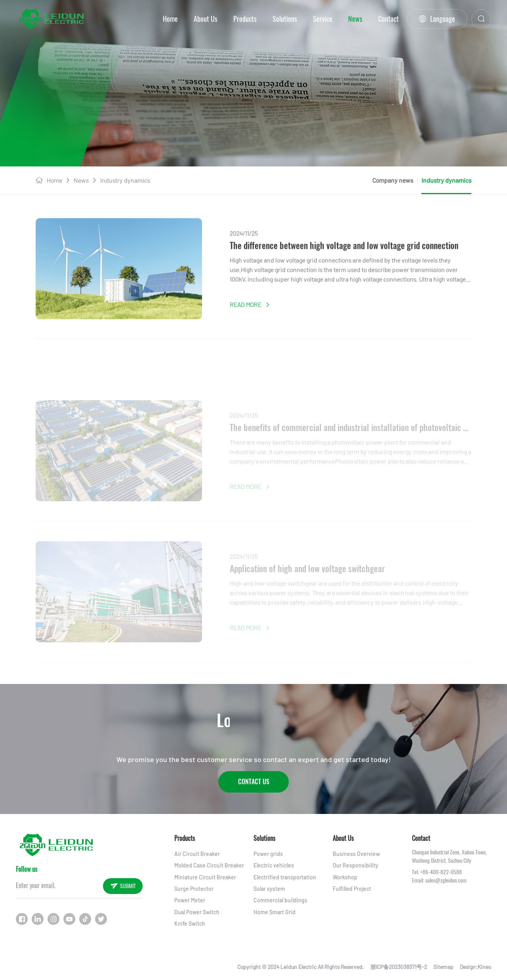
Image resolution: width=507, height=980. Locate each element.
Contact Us (254, 782)
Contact (389, 19)
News (355, 19)
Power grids (268, 854)
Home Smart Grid (274, 912)
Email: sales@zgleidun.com (439, 880)
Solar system (269, 889)
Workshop (345, 877)
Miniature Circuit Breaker (205, 877)
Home (170, 19)
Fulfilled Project (352, 889)
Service (323, 19)
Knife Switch (190, 924)
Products (245, 19)
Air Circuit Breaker (197, 854)
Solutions (285, 19)
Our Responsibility (355, 865)
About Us (206, 19)
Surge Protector (194, 889)
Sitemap (443, 967)
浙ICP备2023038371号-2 (399, 967)
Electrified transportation (285, 877)
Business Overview (356, 854)
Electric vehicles (274, 865)
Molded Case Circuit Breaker (209, 865)
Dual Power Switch (197, 912)
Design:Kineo (476, 967)
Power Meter (190, 900)
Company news (393, 180)
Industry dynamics (125, 180)
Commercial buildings (280, 900)
